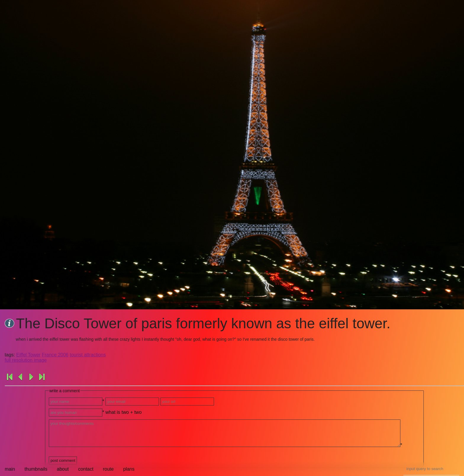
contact (86, 469)
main (10, 469)
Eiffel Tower (28, 355)
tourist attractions (88, 355)
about (63, 469)
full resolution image (26, 360)
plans (129, 469)
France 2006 (55, 355)
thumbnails (36, 469)
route (108, 469)
